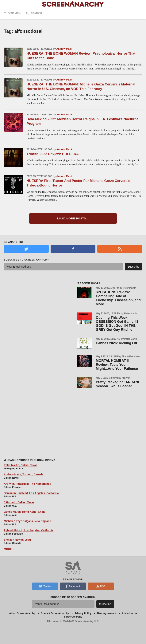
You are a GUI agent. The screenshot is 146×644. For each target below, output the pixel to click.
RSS (101, 586)
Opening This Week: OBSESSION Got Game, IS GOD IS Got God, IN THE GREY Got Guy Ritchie (117, 324)
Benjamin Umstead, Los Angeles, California (31, 493)
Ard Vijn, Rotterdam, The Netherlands (27, 484)
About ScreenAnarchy (22, 613)
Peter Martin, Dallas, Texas (21, 465)
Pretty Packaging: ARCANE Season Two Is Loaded (118, 384)
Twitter (45, 586)
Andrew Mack (64, 49)
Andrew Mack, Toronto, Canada (24, 474)
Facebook (73, 586)
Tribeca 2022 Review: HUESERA (53, 154)
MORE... (9, 549)
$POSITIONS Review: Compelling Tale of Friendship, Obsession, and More (118, 298)
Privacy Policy (83, 613)
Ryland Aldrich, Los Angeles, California (29, 530)
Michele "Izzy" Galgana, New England (27, 521)
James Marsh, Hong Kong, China (25, 512)
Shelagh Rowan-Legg (17, 540)
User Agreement (107, 613)
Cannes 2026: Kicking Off (116, 343)
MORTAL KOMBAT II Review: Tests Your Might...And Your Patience (117, 365)
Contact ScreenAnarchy (55, 613)
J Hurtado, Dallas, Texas (19, 502)
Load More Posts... (73, 218)
